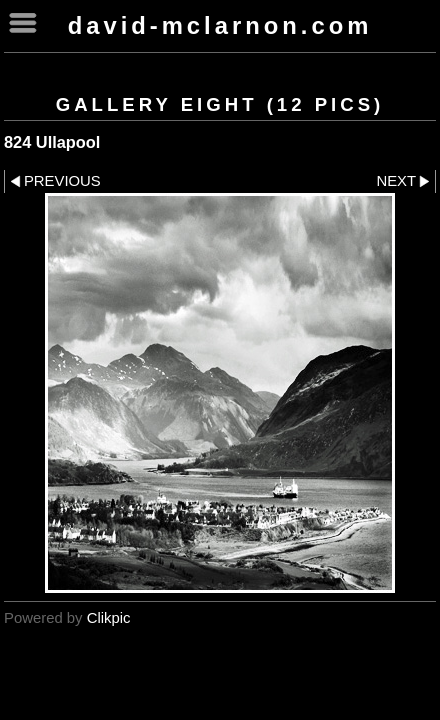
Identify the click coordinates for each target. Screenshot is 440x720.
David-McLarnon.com (220, 25)
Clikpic (109, 618)
